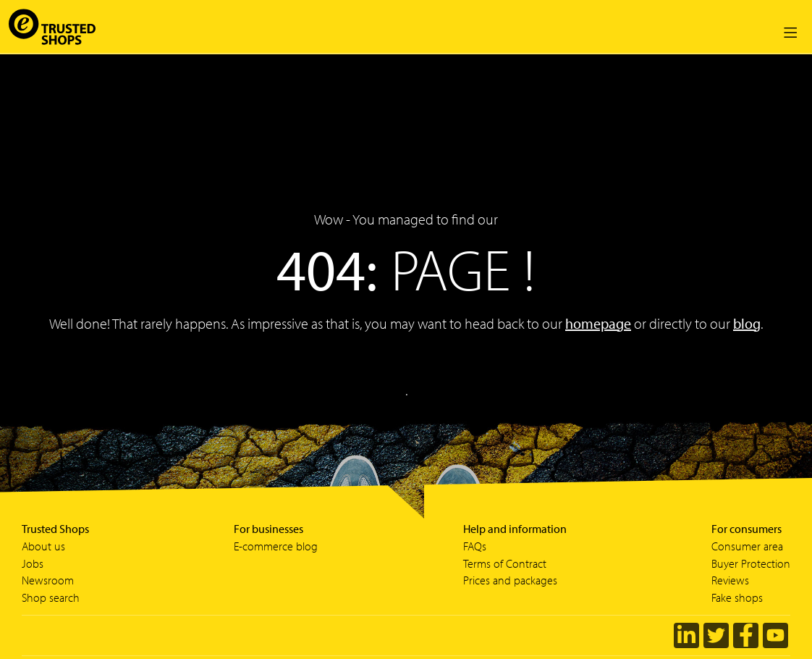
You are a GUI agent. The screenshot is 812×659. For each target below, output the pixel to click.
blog (747, 323)
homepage (598, 323)
